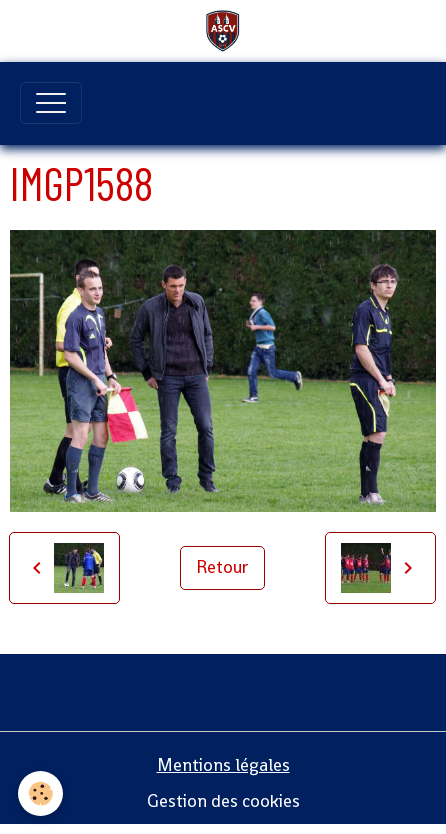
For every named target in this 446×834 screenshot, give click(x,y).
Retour (222, 567)
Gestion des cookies (223, 801)
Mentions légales (223, 765)
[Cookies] (40, 793)
